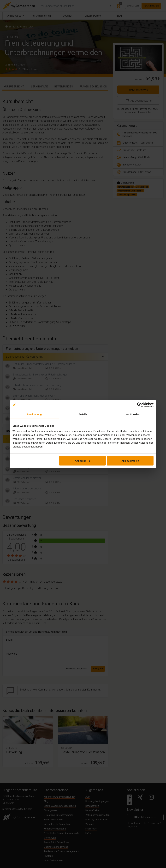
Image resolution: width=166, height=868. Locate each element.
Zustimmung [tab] (34, 414)
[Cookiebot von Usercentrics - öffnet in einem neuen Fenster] (139, 405)
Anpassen (83, 461)
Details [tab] (83, 414)
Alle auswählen (130, 461)
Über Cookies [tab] (132, 414)
